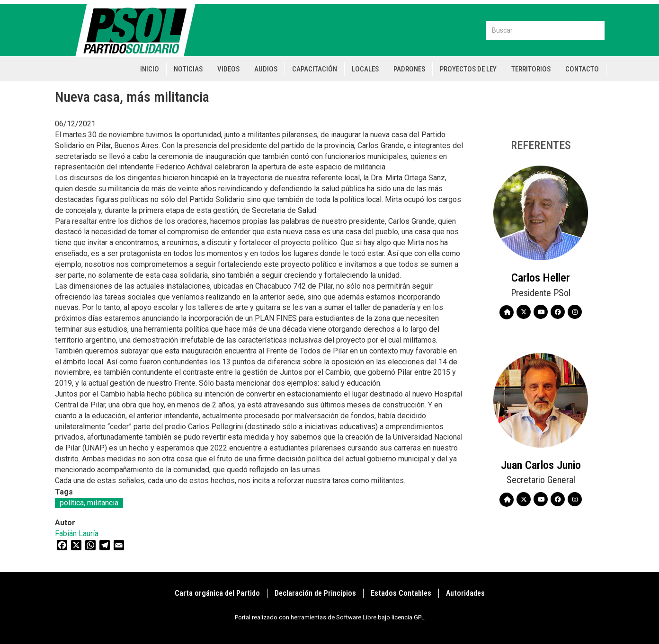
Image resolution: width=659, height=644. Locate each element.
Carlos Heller (541, 278)
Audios (266, 69)
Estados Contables (401, 593)
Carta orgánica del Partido (217, 593)
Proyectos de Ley (468, 69)
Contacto (582, 69)
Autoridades (465, 593)
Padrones (409, 69)
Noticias (188, 69)
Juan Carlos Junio (541, 465)
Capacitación (315, 69)
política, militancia (89, 503)
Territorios (531, 69)
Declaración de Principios (315, 593)
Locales (365, 69)
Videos (228, 69)
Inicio (150, 69)
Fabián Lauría (77, 534)
